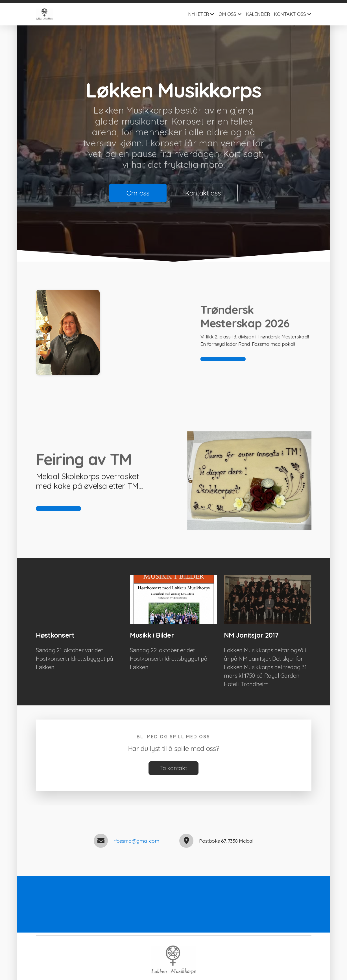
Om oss (138, 193)
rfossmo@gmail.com (136, 841)
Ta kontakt (173, 770)
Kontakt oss (203, 193)
